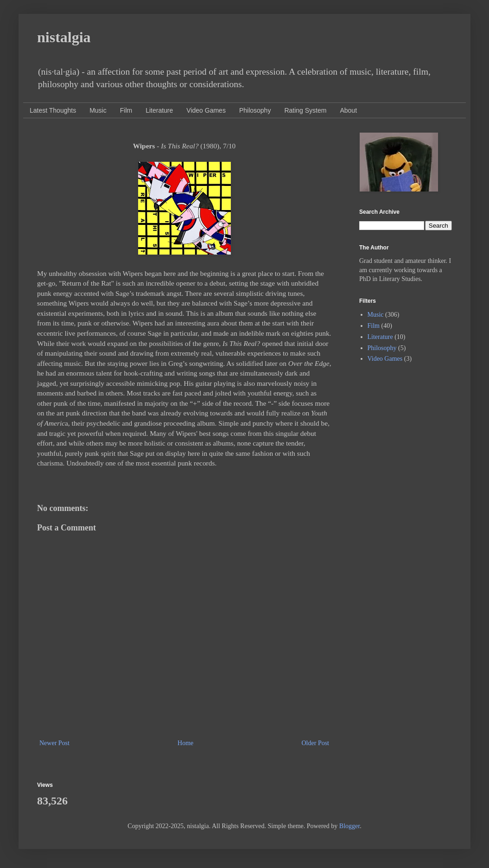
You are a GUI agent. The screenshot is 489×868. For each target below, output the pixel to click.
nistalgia (64, 37)
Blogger (349, 826)
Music (98, 110)
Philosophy (255, 110)
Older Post (316, 743)
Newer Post (54, 743)
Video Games (206, 110)
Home (185, 743)
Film (126, 110)
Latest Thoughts (53, 110)
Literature (159, 110)
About (348, 110)
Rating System (305, 110)
